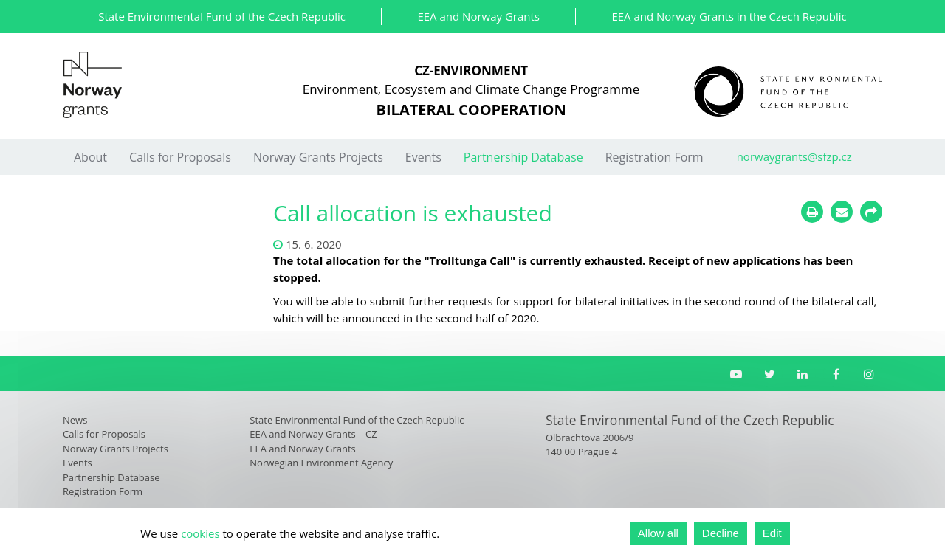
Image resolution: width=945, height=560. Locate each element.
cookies (200, 533)
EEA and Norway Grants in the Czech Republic (729, 16)
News (75, 420)
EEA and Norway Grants (478, 16)
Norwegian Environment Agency (321, 463)
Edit (772, 533)
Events (423, 157)
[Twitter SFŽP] (770, 374)
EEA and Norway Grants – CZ (313, 434)
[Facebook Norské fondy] (836, 374)
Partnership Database (523, 157)
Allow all (658, 533)
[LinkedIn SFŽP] (803, 374)
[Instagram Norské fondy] (869, 374)
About (90, 157)
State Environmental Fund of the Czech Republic (222, 16)
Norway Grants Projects (318, 157)
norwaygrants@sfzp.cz (794, 156)
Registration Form (654, 157)
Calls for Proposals (180, 157)
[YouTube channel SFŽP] (736, 374)
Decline (721, 533)
